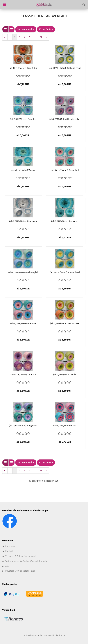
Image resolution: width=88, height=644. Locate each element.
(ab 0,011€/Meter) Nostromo (23, 221)
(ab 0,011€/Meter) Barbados (65, 221)
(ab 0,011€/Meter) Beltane (23, 324)
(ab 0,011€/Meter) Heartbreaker (65, 119)
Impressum (11, 546)
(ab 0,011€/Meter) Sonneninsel (65, 272)
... (35, 37)
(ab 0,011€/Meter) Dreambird (65, 170)
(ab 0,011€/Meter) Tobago (23, 170)
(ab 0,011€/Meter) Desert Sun (23, 68)
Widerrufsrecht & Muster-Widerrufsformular (26, 561)
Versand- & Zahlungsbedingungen (22, 556)
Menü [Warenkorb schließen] (5, 5)
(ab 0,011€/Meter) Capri (65, 426)
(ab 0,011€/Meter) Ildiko (65, 375)
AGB (7, 566)
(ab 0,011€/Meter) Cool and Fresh (65, 68)
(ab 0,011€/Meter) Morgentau (23, 426)
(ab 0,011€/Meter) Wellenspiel (23, 272)
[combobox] (26, 29)
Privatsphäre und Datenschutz (20, 571)
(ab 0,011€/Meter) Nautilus (23, 119)
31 (41, 37)
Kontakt (9, 551)
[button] (5, 29)
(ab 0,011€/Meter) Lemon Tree (65, 324)
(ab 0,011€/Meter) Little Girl (23, 375)
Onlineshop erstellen (33, 636)
